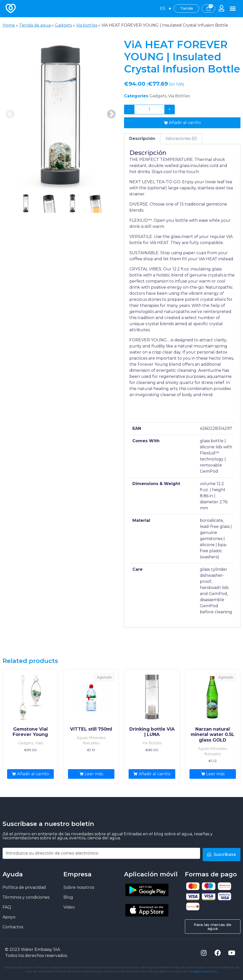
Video (69, 907)
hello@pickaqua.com (203, 971)
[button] (233, 9)
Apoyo (9, 917)
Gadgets (63, 25)
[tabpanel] (61, 115)
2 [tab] (49, 203)
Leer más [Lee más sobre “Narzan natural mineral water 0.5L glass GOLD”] (215, 774)
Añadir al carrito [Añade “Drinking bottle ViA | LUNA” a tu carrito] (154, 774)
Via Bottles (179, 96)
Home (9, 25)
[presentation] (26, 213)
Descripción (142, 138)
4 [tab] (96, 203)
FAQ (7, 907)
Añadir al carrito (185, 123)
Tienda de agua (35, 25)
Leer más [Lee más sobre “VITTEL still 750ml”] (94, 774)
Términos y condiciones (26, 897)
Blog (68, 897)
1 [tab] (26, 203)
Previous (10, 115)
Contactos (13, 927)
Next (111, 115)
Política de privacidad (24, 887)
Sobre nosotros (79, 887)
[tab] (142, 139)
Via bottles (87, 25)
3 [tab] (73, 203)
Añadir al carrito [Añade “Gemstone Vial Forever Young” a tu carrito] (33, 774)
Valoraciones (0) (181, 138)
